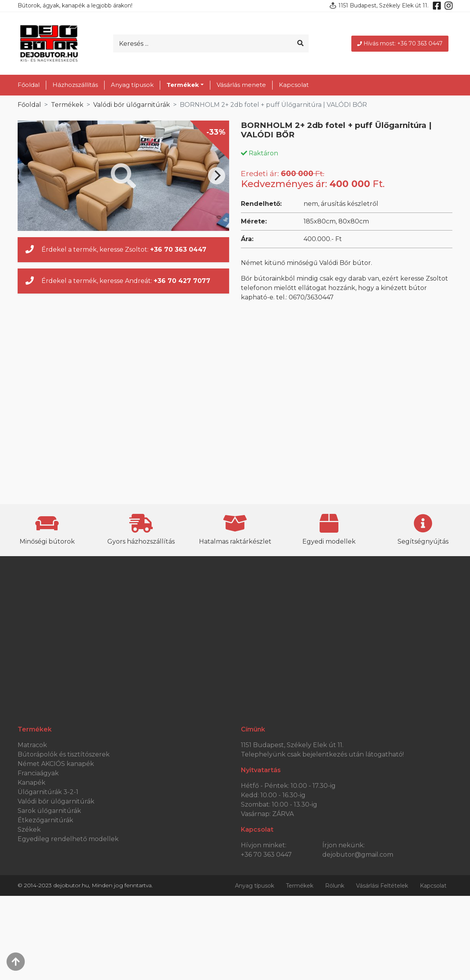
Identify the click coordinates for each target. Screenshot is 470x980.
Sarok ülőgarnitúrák (49, 811)
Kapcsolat (294, 85)
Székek (29, 830)
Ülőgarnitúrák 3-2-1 (48, 792)
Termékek (67, 105)
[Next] (217, 176)
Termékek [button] (183, 85)
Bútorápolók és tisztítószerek (64, 754)
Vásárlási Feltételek (382, 886)
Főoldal (29, 85)
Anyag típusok (132, 85)
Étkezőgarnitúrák (45, 820)
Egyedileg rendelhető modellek (68, 839)
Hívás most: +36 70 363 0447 (400, 43)
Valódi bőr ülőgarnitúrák (132, 105)
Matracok (32, 745)
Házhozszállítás (75, 85)
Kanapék (32, 783)
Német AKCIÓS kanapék (56, 764)
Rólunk (335, 886)
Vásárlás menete (241, 85)
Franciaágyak (38, 773)
